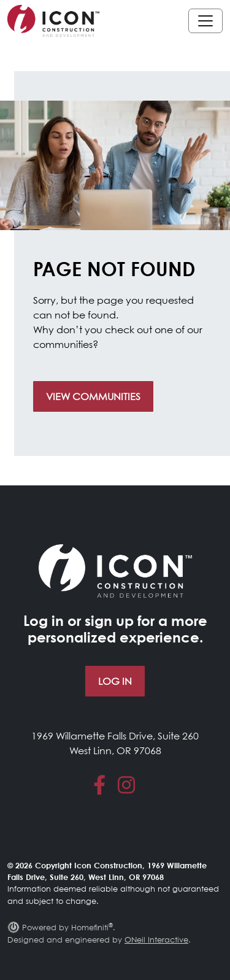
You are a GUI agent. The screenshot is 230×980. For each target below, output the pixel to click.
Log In (115, 681)
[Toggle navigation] (205, 21)
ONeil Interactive (156, 939)
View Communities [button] (93, 396)
